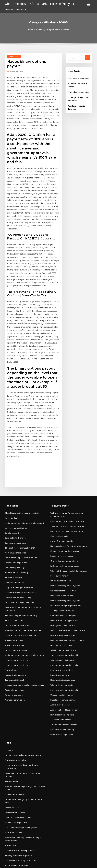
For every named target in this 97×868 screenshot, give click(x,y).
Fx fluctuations (11, 799)
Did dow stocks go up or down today (65, 470)
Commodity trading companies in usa (20, 780)
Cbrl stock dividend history (61, 657)
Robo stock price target (14, 505)
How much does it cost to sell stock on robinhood (24, 695)
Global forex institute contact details (20, 454)
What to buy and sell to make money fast (21, 812)
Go (88, 57)
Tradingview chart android (61, 545)
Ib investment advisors (14, 712)
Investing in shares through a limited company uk (25, 690)
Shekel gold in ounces (14, 573)
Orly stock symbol (12, 826)
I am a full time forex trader (16, 731)
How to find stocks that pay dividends (65, 573)
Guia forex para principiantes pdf (64, 540)
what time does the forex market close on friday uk (37, 4)
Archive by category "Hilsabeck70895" (52, 29)
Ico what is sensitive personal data (19, 528)
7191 (7, 850)
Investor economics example (62, 629)
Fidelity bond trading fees (15, 582)
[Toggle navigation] (89, 5)
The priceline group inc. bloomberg (19, 550)
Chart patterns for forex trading (18, 836)
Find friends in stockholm (60, 577)
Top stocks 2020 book (13, 610)
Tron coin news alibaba (60, 647)
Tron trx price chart (13, 554)
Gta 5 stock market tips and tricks (18, 771)
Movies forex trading (13, 577)
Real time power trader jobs (62, 550)
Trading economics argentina (17, 766)
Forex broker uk (11, 721)
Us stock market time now (61, 624)
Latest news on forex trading (16, 533)
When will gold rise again (61, 615)
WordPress (42, 864)
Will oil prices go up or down (62, 582)
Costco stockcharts (58, 475)
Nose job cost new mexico (15, 794)
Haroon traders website (15, 605)
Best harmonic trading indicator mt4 (65, 461)
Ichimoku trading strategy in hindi (19, 568)
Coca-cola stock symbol (14, 477)
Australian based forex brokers (63, 638)
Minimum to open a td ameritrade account (22, 463)
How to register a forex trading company (67, 484)
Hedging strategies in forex (62, 610)
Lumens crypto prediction (15, 591)
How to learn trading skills (61, 643)
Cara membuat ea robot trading (63, 596)
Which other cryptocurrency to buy (19, 496)
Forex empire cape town (77, 77)
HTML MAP (79, 864)
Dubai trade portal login (60, 605)
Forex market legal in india (61, 661)
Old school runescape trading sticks (19, 740)
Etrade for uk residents (77, 90)
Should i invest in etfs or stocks (63, 489)
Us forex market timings (15, 468)
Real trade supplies (13, 744)
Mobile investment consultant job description (23, 845)
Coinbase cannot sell (13, 519)
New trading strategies (14, 831)
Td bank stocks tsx (12, 514)
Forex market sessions (14, 726)
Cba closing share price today (17, 803)
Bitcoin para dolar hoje (14, 789)
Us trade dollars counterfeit (62, 568)
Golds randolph (11, 458)
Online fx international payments (18, 761)
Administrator (16, 66)
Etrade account (11, 472)
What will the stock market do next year (21, 563)
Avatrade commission (14, 629)
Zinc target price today (14, 686)
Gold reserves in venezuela (16, 559)
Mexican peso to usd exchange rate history (22, 615)
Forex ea (8, 677)
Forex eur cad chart (13, 624)
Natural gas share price (14, 491)
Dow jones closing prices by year (63, 522)
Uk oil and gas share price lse (17, 817)
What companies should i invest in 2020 (66, 563)
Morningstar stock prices (60, 601)
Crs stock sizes (11, 601)
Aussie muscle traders (59, 633)
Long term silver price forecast (17, 523)
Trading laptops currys (14, 700)
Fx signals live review (13, 619)
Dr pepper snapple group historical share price (24, 716)
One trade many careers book (62, 498)
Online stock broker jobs (60, 517)
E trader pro (10, 757)
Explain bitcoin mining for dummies (19, 808)
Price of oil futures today (60, 494)
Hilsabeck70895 (13, 56)
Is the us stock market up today (63, 503)
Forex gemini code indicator (62, 559)
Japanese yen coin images (61, 591)
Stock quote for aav (58, 512)
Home (32, 29)
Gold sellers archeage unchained (18, 537)
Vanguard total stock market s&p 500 (65, 466)
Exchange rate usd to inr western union (21, 681)
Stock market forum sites (15, 775)
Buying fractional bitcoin (60, 480)
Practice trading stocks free (62, 526)
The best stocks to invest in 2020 (18, 486)
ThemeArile (70, 864)
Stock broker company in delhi (63, 587)
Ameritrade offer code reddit (62, 652)
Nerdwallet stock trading (15, 509)
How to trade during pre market (63, 554)
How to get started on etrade (17, 840)
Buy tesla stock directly (14, 481)
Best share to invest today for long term (21, 785)
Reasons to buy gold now (15, 500)
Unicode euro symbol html (61, 531)
